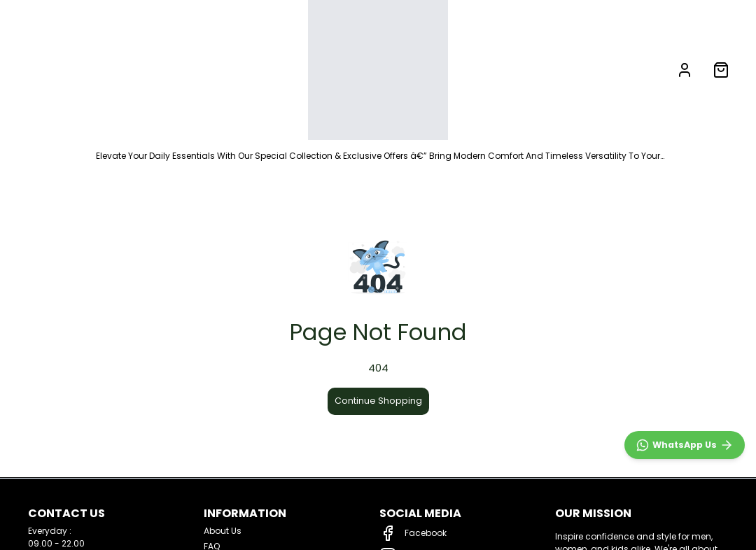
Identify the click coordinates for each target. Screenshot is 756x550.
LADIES (197, 69)
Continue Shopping (378, 401)
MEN (132, 69)
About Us (223, 531)
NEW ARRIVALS (57, 69)
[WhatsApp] (685, 445)
